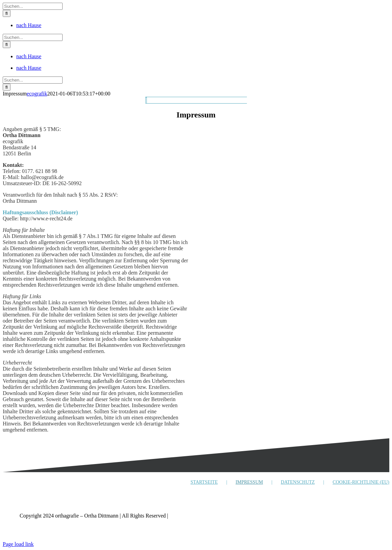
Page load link (18, 544)
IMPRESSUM (249, 482)
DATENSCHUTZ (298, 482)
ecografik (37, 94)
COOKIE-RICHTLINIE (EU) (361, 482)
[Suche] (7, 13)
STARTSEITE (204, 482)
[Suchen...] (33, 6)
